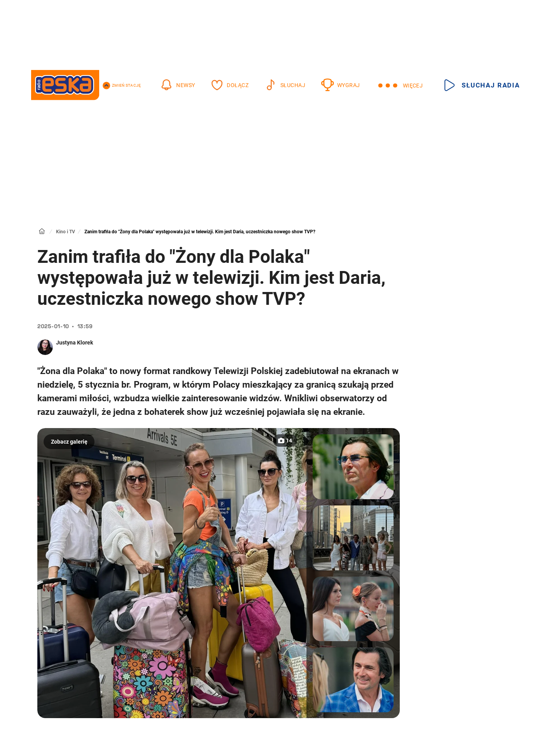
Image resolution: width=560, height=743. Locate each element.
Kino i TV (66, 232)
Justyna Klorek (74, 343)
